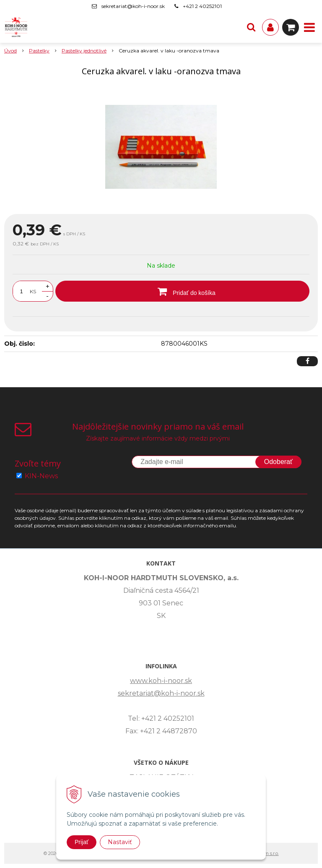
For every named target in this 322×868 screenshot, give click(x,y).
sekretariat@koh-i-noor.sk (133, 6)
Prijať (82, 842)
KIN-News (41, 476)
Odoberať (278, 462)
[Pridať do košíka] (182, 291)
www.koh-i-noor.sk (161, 681)
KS (33, 291)
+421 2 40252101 (202, 6)
